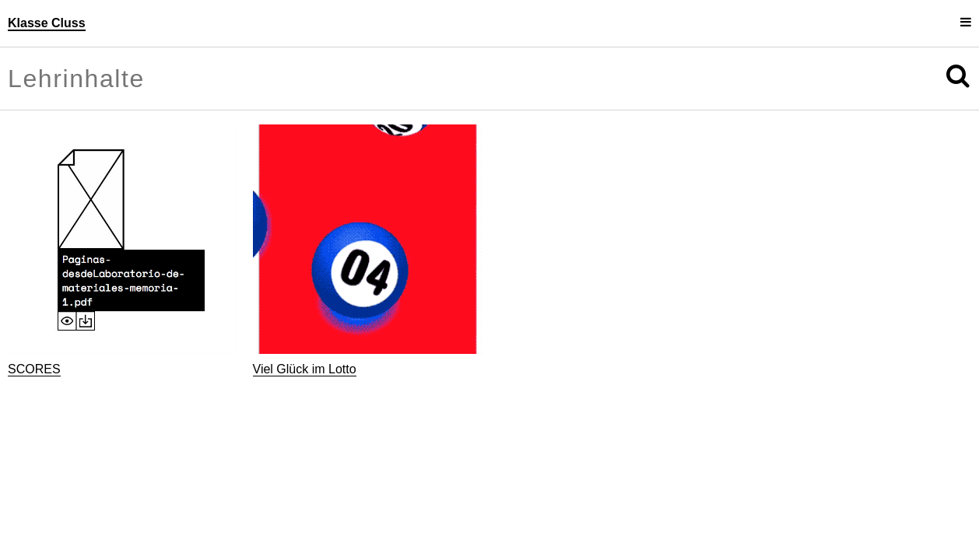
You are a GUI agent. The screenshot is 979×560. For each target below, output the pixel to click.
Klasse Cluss (47, 23)
